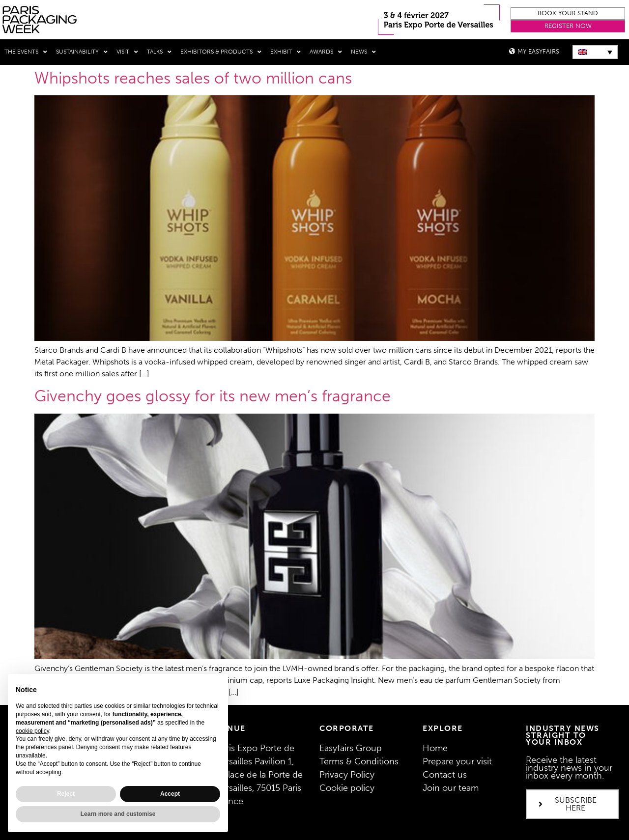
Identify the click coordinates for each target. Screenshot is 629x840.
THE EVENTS (26, 52)
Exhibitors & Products (221, 52)
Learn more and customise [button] (118, 814)
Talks (159, 52)
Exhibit (286, 52)
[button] (568, 14)
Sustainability (82, 52)
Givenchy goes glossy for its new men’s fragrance (213, 396)
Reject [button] (66, 794)
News (363, 52)
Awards (326, 52)
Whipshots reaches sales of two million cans (193, 78)
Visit (127, 52)
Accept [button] (170, 794)
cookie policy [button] (32, 731)
